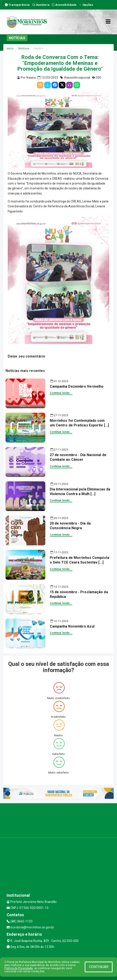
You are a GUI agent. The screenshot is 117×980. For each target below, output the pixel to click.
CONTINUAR (99, 967)
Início (10, 48)
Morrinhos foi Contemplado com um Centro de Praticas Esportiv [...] (79, 423)
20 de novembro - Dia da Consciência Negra (70, 526)
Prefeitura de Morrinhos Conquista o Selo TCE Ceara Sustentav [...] (80, 560)
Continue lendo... (61, 393)
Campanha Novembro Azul (72, 626)
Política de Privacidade (19, 968)
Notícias (24, 48)
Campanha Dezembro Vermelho (77, 386)
